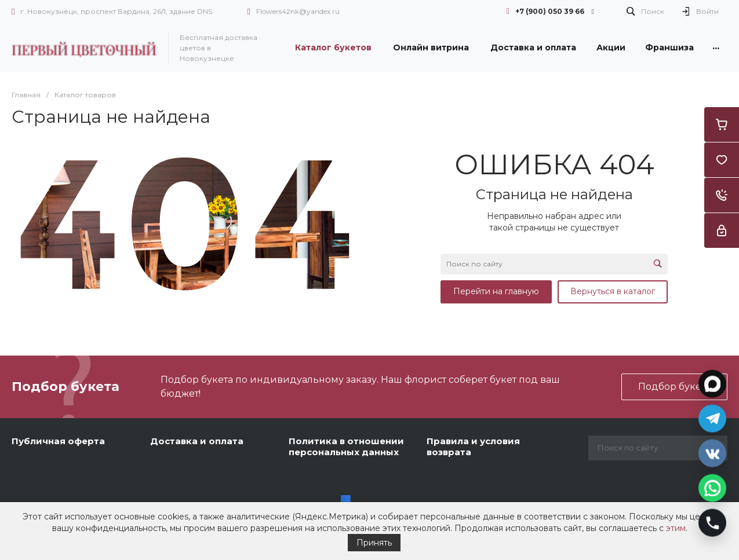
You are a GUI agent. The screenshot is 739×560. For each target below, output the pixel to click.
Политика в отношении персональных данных (346, 447)
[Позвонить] (712, 521)
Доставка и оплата (197, 441)
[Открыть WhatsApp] (712, 486)
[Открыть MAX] (712, 382)
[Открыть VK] (712, 452)
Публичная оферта (58, 441)
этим (676, 528)
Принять (374, 543)
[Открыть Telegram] (712, 417)
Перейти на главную (496, 291)
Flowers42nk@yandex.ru (298, 11)
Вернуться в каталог (613, 291)
